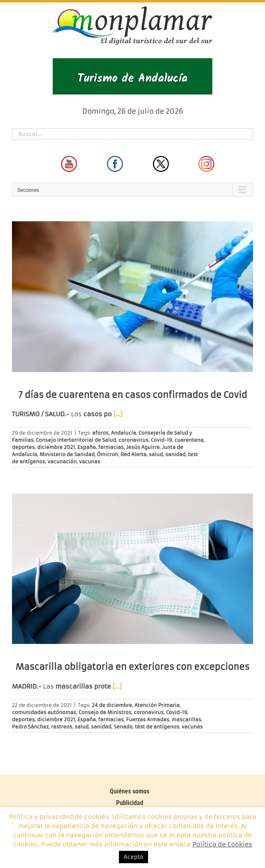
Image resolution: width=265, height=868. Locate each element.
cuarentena (189, 440)
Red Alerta (133, 454)
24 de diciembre (112, 705)
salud (156, 454)
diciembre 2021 (56, 447)
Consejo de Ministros (105, 712)
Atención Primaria (157, 705)
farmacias (111, 447)
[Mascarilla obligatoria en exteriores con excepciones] (132, 569)
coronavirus (133, 440)
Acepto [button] (133, 857)
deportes (23, 447)
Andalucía (124, 433)
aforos (100, 433)
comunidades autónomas (44, 712)
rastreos (62, 727)
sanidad (175, 454)
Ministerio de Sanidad (67, 454)
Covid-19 (161, 440)
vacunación (62, 462)
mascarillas (186, 719)
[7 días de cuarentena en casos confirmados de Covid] (132, 297)
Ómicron (108, 454)
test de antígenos (157, 727)
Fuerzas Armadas (148, 719)
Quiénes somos (130, 791)
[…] (118, 414)
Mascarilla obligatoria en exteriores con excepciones (132, 667)
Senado (123, 727)
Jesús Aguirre (143, 447)
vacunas (90, 462)
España (87, 447)
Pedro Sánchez (30, 727)
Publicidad (130, 803)
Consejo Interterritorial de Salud (76, 440)
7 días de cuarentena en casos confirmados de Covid (133, 395)
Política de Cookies (222, 844)
